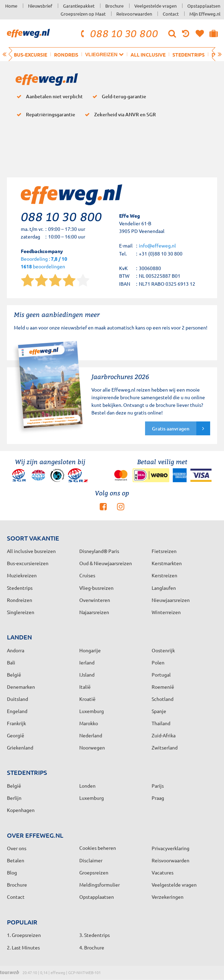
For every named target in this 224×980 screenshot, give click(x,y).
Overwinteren (95, 600)
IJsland (87, 675)
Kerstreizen (164, 575)
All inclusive (148, 55)
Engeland (17, 711)
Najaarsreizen (94, 612)
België (14, 675)
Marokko (89, 723)
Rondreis (66, 55)
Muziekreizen (22, 575)
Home (11, 6)
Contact (171, 14)
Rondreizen (20, 600)
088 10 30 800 (118, 33)
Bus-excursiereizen (28, 563)
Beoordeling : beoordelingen (44, 263)
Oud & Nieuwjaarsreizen (106, 563)
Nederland (91, 735)
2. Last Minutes (23, 947)
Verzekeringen (168, 897)
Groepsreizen (94, 872)
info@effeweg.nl (157, 245)
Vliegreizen (104, 54)
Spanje (159, 711)
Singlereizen (21, 612)
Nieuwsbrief (40, 6)
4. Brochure (92, 947)
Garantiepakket (79, 6)
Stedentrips (189, 55)
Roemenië (163, 687)
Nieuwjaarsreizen (171, 600)
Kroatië (87, 699)
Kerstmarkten (167, 563)
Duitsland (17, 699)
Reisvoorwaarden (134, 14)
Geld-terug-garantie (118, 97)
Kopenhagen (21, 810)
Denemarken (21, 687)
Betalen (16, 860)
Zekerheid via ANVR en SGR (119, 115)
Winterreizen (166, 612)
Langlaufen (164, 588)
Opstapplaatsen (204, 6)
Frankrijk (16, 723)
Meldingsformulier (100, 885)
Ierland (87, 662)
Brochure (114, 6)
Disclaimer (91, 860)
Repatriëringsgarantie (44, 115)
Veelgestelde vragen (155, 6)
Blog (12, 872)
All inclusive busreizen (31, 551)
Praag (158, 798)
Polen (158, 662)
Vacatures (163, 872)
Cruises (87, 575)
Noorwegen (92, 747)
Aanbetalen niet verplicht (48, 97)
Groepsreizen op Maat (83, 14)
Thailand (161, 723)
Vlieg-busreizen (96, 588)
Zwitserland (165, 747)
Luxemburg (92, 711)
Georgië (16, 735)
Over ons (17, 848)
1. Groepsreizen (24, 935)
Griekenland (20, 747)
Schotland (163, 699)
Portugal (161, 675)
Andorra (16, 650)
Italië (85, 687)
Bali (11, 662)
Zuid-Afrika (164, 735)
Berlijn (14, 798)
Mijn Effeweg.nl (205, 14)
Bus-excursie (30, 55)
